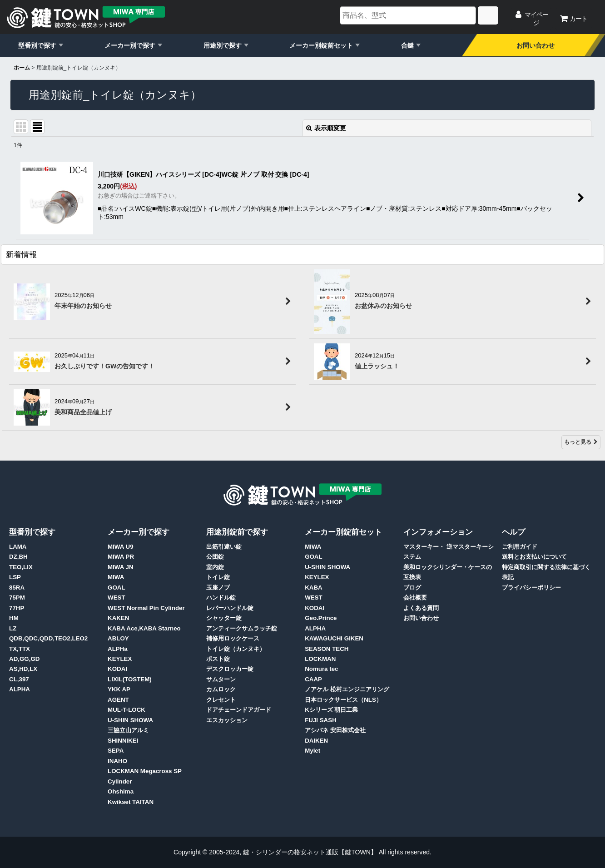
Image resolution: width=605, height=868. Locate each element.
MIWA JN (121, 567)
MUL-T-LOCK (126, 710)
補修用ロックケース (233, 638)
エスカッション (227, 720)
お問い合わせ (536, 45)
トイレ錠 (218, 577)
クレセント (221, 700)
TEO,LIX (21, 567)
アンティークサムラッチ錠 (242, 628)
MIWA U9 (121, 547)
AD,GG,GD (24, 659)
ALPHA (20, 689)
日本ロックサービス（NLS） (343, 700)
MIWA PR (121, 557)
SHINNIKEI (123, 741)
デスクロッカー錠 (230, 669)
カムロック (221, 689)
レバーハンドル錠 (230, 608)
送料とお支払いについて (534, 557)
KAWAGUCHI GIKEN (334, 638)
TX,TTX (20, 649)
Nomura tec (321, 669)
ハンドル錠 (221, 598)
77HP (17, 608)
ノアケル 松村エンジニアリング (347, 689)
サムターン (221, 679)
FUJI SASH (321, 720)
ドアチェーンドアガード (239, 710)
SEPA (116, 751)
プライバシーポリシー (531, 588)
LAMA (18, 547)
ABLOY (118, 638)
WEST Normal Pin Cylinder (146, 608)
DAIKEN (316, 741)
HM (14, 618)
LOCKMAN (320, 659)
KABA (314, 588)
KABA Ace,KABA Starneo (144, 628)
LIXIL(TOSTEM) (130, 679)
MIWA (116, 577)
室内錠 (215, 567)
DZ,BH (18, 557)
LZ (13, 628)
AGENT (118, 700)
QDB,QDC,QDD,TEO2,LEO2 (48, 638)
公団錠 (215, 557)
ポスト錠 (218, 659)
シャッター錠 (224, 618)
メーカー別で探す (130, 45)
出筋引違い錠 (224, 547)
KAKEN (118, 618)
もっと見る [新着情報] (581, 442)
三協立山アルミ (128, 730)
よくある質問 (421, 608)
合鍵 (407, 45)
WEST (117, 598)
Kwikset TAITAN (131, 802)
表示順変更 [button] (326, 128)
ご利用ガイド (520, 547)
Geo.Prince (321, 618)
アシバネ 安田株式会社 (335, 730)
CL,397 (19, 679)
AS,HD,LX (23, 669)
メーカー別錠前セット (321, 45)
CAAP (313, 679)
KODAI (117, 669)
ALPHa (118, 649)
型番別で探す (37, 45)
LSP (15, 577)
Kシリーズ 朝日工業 (331, 710)
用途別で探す (223, 45)
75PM (17, 598)
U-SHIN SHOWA (130, 720)
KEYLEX (120, 659)
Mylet (312, 751)
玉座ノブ (218, 588)
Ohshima (121, 791)
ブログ (412, 588)
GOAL (117, 588)
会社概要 (415, 598)
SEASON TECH (327, 649)
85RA (17, 588)
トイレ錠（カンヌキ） (236, 649)
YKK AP (119, 689)
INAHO (117, 761)
